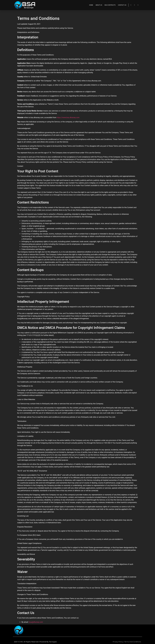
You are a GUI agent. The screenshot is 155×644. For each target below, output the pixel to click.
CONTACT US (122, 5)
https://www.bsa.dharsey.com (68, 118)
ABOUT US (99, 5)
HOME (91, 5)
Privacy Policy (118, 642)
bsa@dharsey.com (36, 622)
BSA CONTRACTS (110, 5)
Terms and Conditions (133, 642)
